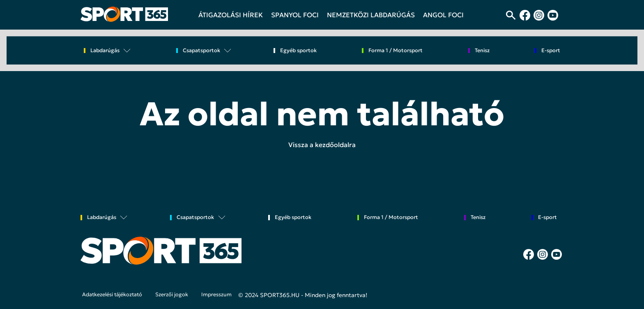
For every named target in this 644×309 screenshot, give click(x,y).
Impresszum (216, 295)
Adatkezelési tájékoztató (112, 295)
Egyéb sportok (298, 51)
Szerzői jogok (172, 295)
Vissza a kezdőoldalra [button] (322, 145)
